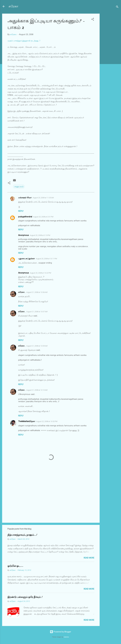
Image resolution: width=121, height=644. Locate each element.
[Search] (117, 7)
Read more (89, 558)
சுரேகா (13, 6)
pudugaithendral (25, 217)
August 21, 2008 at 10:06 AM (37, 292)
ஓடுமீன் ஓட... (15, 566)
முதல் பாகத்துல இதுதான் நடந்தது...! (24, 41)
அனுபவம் (19, 187)
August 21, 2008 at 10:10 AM (37, 390)
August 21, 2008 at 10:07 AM (37, 312)
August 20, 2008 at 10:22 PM (41, 273)
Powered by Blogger (61, 632)
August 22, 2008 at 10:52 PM (47, 421)
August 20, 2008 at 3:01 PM (43, 217)
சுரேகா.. (22, 292)
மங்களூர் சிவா (25, 198)
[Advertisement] (110, 54)
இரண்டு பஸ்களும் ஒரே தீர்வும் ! (25, 597)
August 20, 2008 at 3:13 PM (40, 235)
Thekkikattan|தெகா (27, 421)
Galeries (66, 637)
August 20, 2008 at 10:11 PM (46, 259)
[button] (93, 20)
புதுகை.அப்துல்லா (26, 259)
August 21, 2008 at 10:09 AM (37, 346)
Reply (21, 211)
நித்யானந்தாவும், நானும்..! (22, 535)
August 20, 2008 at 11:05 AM (43, 198)
